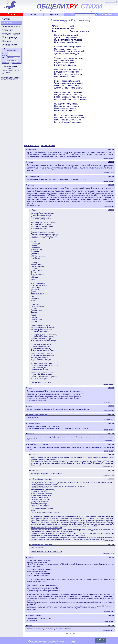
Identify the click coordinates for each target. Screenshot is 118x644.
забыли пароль (16, 63)
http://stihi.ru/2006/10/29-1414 (42, 382)
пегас (30, 388)
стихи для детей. (11, 72)
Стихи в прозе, (8, 71)
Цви (33, 454)
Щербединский (34, 176)
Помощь (6, 41)
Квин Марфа (37, 470)
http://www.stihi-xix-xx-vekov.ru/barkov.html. (47, 528)
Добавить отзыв (47, 146)
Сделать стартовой (111, 2)
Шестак (31, 185)
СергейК (31, 434)
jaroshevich (32, 150)
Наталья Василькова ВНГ (38, 415)
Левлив (35, 210)
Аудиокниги (8, 30)
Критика (54, 14)
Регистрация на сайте (10, 78)
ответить (111, 149)
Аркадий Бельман (35, 615)
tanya (30, 406)
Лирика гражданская (80, 31)
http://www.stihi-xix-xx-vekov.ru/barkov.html (46, 552)
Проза (33, 14)
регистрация (6, 63)
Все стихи (7, 23)
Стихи (12, 14)
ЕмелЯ (31, 557)
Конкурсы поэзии (11, 34)
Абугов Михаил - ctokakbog (38, 444)
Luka (72, 26)
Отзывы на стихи (11, 26)
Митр (30, 626)
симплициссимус (34, 423)
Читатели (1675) (32, 146)
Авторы (6, 19)
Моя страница (9, 37)
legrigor (31, 162)
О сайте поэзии (10, 45)
